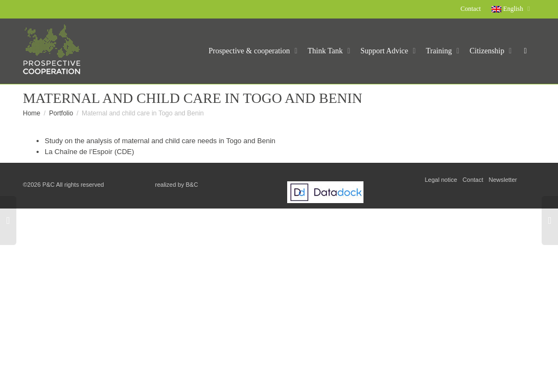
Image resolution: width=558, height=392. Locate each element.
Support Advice (386, 51)
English (508, 9)
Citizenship (488, 51)
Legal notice (441, 180)
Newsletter (503, 180)
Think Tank (326, 51)
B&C (192, 185)
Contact (471, 9)
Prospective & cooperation (250, 51)
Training (440, 51)
